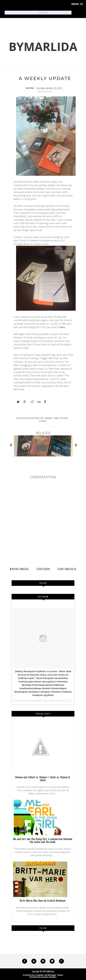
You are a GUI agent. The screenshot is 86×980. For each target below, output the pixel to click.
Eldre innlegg (67, 569)
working (43, 421)
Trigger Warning (61, 418)
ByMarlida (43, 46)
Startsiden (43, 569)
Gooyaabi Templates (49, 977)
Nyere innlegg (20, 569)
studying (48, 418)
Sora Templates (38, 975)
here (62, 327)
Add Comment (45, 91)
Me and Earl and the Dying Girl (30, 418)
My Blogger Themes (55, 975)
